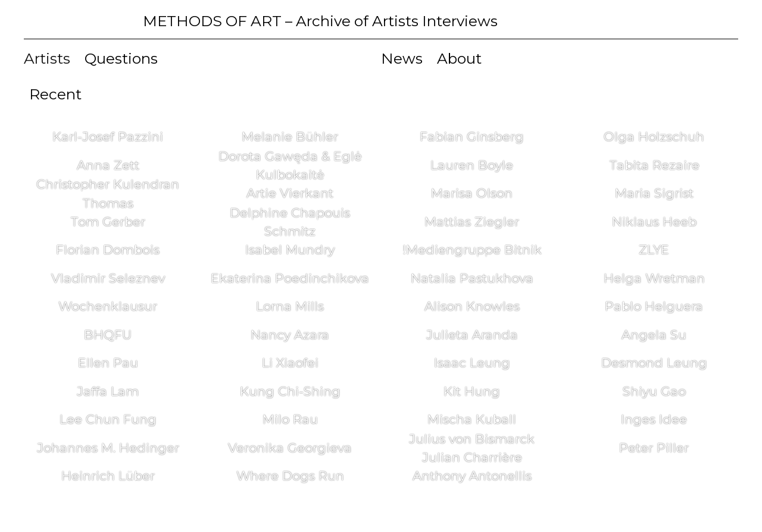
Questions (121, 58)
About (459, 58)
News (402, 58)
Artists (47, 58)
